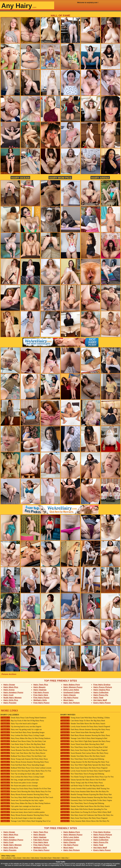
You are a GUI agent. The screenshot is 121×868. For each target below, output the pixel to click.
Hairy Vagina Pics (102, 690)
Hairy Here (26, 858)
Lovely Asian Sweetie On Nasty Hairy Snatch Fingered (85, 727)
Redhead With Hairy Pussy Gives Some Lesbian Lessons (26, 768)
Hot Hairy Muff (100, 700)
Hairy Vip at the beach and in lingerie (19, 724)
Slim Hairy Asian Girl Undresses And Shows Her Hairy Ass (87, 815)
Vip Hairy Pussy (71, 697)
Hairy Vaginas (40, 690)
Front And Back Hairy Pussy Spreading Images (23, 732)
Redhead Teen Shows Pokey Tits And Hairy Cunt (23, 741)
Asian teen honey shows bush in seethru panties (23, 812)
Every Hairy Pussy (102, 703)
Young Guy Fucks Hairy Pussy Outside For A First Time (26, 789)
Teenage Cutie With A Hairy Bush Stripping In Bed (84, 738)
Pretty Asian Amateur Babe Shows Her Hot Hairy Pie (85, 792)
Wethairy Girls (40, 700)
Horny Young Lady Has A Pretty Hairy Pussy (82, 783)
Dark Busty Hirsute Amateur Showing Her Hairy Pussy (85, 729)
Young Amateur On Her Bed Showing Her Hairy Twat (85, 762)
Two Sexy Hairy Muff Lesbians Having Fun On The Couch (27, 797)
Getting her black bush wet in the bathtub (20, 809)
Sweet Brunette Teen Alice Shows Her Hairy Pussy (24, 750)
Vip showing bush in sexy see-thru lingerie (21, 727)
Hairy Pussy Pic (101, 695)
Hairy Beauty (40, 687)
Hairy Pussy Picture (103, 687)
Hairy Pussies (10, 703)
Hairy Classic (70, 695)
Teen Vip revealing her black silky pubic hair (22, 774)
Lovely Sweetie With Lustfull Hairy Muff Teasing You (85, 789)
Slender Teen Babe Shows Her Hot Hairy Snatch (83, 724)
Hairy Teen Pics (41, 685)
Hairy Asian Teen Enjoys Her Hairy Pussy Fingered (84, 750)
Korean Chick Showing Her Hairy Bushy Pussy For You (26, 771)
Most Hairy (69, 700)
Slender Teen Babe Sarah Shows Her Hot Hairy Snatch (85, 806)
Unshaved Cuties (72, 692)
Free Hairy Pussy (42, 703)
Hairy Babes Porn (72, 685)
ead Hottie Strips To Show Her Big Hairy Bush (82, 786)
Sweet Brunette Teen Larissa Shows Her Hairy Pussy (84, 753)
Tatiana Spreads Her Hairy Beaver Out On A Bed (83, 780)
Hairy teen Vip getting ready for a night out (21, 729)
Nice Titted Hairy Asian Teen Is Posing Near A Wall (84, 747)
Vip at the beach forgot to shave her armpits (21, 818)
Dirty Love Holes (71, 690)
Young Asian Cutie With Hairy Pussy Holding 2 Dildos (85, 718)
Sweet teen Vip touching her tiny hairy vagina (22, 800)
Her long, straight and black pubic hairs (20, 780)
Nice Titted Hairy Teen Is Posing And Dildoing (82, 759)
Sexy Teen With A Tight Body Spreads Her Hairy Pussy (85, 741)
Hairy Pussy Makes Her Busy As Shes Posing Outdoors (25, 738)
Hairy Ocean (20, 178)
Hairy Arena (100, 178)
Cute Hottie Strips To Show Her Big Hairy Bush (23, 744)
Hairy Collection (101, 692)
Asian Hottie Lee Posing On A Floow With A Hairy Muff (86, 812)
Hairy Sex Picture (72, 703)
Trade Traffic (61, 862)
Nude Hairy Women (13, 697)
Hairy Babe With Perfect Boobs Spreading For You (84, 809)
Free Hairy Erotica (102, 685)
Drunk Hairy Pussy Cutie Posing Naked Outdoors (23, 718)
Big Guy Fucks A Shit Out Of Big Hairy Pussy (22, 721)
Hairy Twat (98, 697)
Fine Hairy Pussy (41, 697)
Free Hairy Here (41, 695)
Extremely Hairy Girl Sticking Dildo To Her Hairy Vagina (86, 800)
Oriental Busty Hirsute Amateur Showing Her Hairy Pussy (86, 797)
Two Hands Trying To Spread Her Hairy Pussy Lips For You (87, 777)
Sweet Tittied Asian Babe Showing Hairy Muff (82, 732)
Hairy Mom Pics (60, 178)
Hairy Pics (65, 858)
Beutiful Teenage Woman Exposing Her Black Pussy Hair (86, 794)
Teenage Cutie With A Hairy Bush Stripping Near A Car (26, 821)
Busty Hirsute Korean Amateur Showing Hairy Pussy (25, 762)
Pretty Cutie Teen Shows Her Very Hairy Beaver (23, 747)
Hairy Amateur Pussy (13, 692)
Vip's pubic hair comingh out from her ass (21, 806)
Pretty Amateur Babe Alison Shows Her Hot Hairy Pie (85, 821)
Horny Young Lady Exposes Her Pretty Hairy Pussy (24, 759)
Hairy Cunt (8, 695)
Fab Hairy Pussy (41, 692)
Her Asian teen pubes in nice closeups (19, 783)
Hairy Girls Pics (11, 700)
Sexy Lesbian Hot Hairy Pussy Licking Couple (22, 735)
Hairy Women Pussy (73, 687)
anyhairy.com (111, 865)
